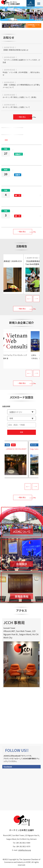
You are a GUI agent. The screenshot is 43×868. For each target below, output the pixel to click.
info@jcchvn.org (25, 850)
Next (36, 299)
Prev (29, 299)
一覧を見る (22, 117)
